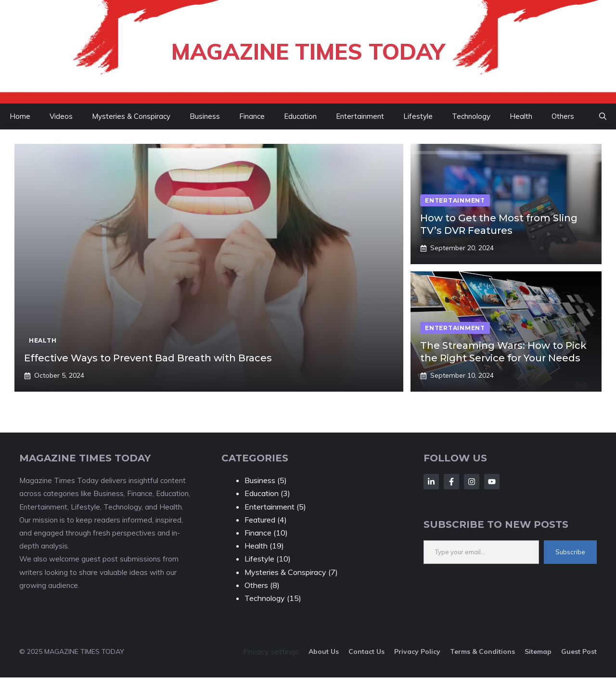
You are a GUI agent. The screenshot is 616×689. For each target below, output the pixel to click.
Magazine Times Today (308, 51)
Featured (260, 520)
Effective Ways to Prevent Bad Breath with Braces (148, 358)
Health (521, 116)
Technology (471, 116)
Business (205, 116)
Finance (252, 116)
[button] (603, 116)
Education (300, 116)
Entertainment (360, 116)
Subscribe (570, 552)
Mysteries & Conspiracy (131, 116)
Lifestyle (418, 116)
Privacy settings (271, 651)
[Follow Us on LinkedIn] (431, 482)
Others (563, 116)
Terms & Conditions (482, 651)
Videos (61, 116)
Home (20, 116)
